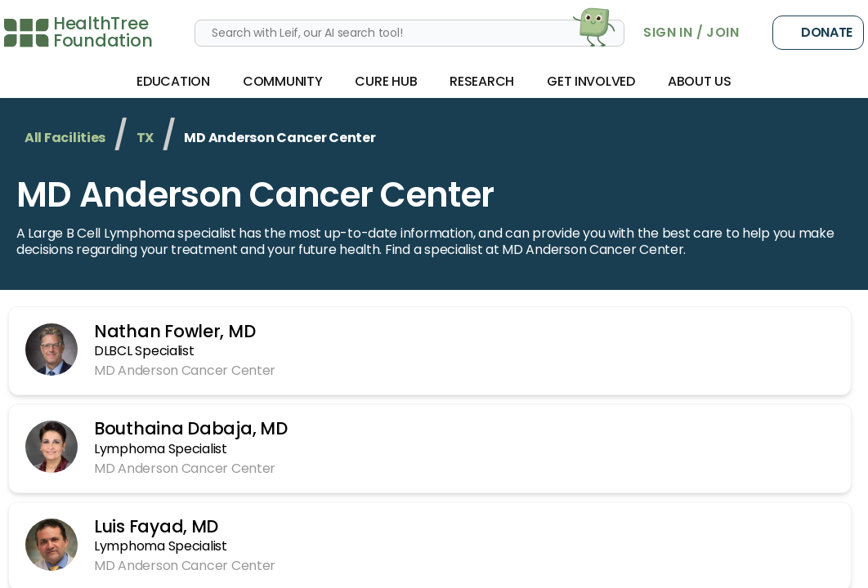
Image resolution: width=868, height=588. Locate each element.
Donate (818, 33)
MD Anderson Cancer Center (255, 195)
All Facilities (65, 138)
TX (145, 138)
